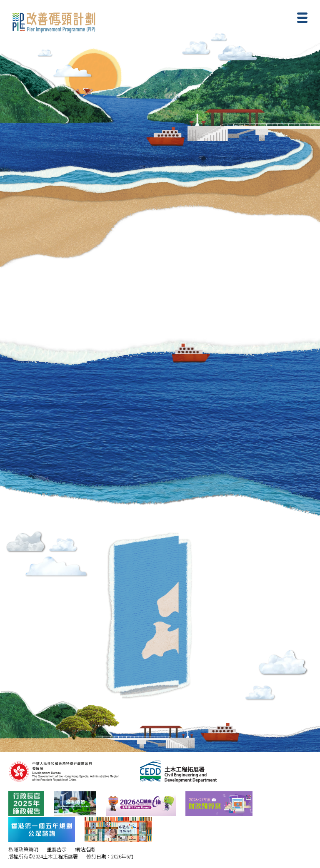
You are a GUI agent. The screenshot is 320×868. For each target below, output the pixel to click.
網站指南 (85, 849)
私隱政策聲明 (23, 849)
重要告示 (57, 849)
